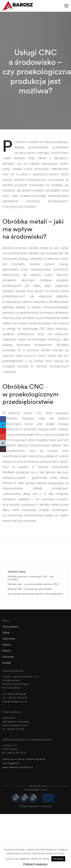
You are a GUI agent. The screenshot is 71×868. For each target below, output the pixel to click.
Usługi (6, 633)
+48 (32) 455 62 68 (16, 694)
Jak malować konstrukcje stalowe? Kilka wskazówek (35, 594)
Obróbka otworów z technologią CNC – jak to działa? (30, 578)
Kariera (7, 651)
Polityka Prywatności (30, 806)
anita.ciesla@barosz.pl (15, 725)
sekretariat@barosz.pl (15, 702)
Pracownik (8, 657)
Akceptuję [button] (58, 859)
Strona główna (10, 627)
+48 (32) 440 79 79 (16, 753)
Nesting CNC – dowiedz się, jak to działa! (30, 589)
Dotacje (7, 645)
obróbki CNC (33, 413)
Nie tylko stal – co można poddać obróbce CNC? (33, 584)
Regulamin (47, 806)
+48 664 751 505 (15, 729)
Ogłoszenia (9, 639)
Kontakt (7, 663)
